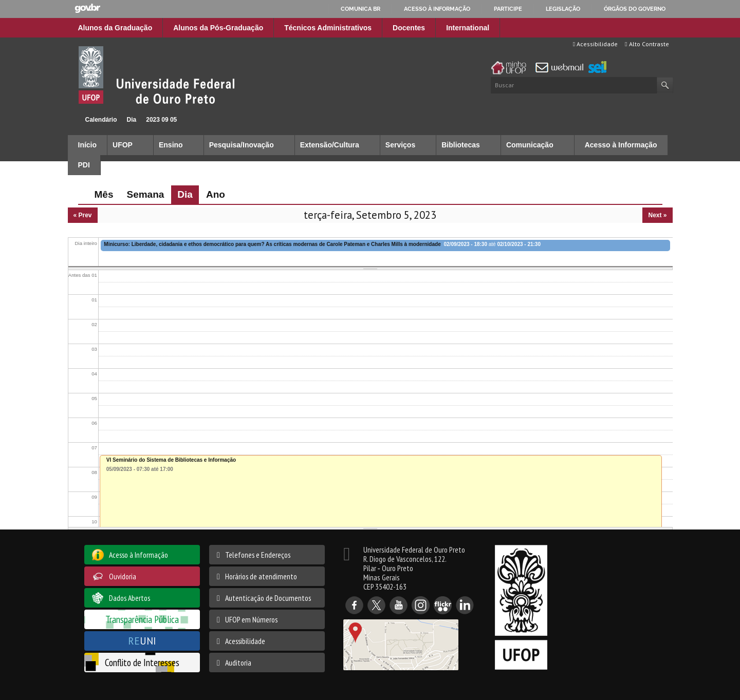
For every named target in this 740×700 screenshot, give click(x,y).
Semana (145, 194)
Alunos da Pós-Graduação (218, 28)
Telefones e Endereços (258, 555)
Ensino (171, 145)
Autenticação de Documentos (268, 598)
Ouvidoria (123, 576)
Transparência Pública (142, 619)
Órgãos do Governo (635, 9)
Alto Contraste (647, 44)
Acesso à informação (437, 9)
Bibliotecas (461, 145)
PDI (84, 165)
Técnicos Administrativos (328, 28)
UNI (142, 641)
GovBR (87, 8)
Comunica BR (360, 9)
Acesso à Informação (621, 145)
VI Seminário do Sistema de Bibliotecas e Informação (171, 460)
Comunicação (530, 145)
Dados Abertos (129, 598)
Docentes (409, 28)
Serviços (400, 145)
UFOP (123, 145)
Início (72, 119)
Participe (508, 9)
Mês (104, 194)
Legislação (563, 9)
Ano (216, 194)
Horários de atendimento (261, 576)
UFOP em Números (251, 619)
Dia (132, 120)
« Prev (83, 215)
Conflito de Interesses (142, 662)
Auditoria (238, 663)
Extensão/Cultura (330, 145)
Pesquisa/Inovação (242, 145)
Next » (657, 215)
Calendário (101, 120)
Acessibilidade (595, 44)
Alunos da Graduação (115, 28)
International (468, 28)
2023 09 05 (161, 120)
